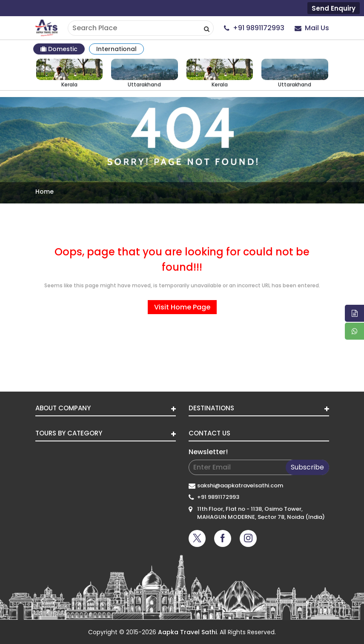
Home (44, 192)
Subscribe (307, 467)
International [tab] (116, 49)
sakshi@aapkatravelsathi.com (240, 485)
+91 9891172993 (218, 497)
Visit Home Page (182, 307)
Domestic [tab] (59, 49)
